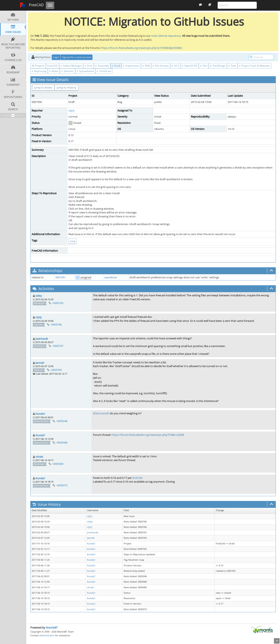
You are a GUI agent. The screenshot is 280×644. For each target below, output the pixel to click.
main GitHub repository (166, 36)
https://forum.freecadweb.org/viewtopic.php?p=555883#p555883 (141, 48)
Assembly (102, 66)
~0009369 (58, 464)
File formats (161, 66)
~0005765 (58, 303)
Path (232, 66)
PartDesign (218, 66)
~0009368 (62, 442)
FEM (146, 66)
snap (73, 241)
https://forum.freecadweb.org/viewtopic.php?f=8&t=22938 (148, 435)
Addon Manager (71, 66)
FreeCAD (32, 5)
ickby (39, 296)
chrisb (39, 457)
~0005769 (56, 370)
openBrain (111, 277)
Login (56, 57)
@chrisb (137, 478)
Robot (54, 71)
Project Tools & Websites (254, 66)
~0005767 (58, 346)
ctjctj (71, 110)
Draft (116, 66)
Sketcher (67, 71)
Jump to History (67, 87)
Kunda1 (40, 414)
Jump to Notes (43, 87)
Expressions (131, 66)
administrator (47, 635)
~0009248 (62, 421)
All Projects (38, 66)
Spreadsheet (85, 71)
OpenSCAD (190, 66)
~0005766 (56, 325)
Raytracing (39, 71)
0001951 (61, 277)
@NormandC (101, 413)
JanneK (40, 363)
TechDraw (104, 71)
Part (204, 66)
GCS (175, 66)
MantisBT (52, 628)
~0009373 (62, 485)
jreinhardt (42, 339)
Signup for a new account (77, 57)
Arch (89, 66)
